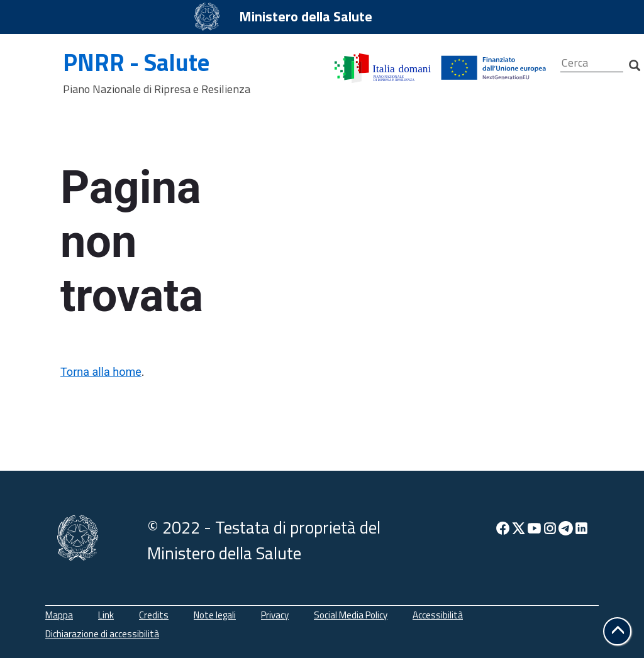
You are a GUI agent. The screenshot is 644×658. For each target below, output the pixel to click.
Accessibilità (438, 615)
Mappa (59, 615)
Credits (154, 615)
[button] (617, 631)
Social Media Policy (351, 615)
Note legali (215, 615)
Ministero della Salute (306, 16)
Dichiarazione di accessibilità (102, 634)
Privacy (275, 615)
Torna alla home (101, 372)
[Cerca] (592, 63)
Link (106, 615)
